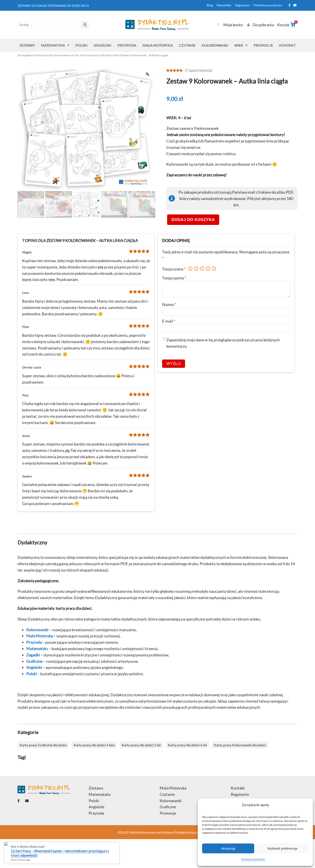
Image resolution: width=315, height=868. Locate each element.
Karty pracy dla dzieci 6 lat (187, 745)
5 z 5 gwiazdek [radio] (214, 268)
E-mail (169, 321)
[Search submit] (85, 25)
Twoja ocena (174, 269)
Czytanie (187, 45)
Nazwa (169, 304)
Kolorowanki (215, 45)
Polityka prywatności (253, 859)
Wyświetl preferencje (282, 848)
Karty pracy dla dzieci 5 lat (141, 745)
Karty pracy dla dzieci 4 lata (103, 55)
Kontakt (287, 45)
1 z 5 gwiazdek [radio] (190, 268)
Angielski (102, 45)
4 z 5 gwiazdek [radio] (208, 268)
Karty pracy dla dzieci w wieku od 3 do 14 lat (61, 55)
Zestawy (27, 45)
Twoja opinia (174, 278)
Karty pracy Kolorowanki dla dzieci (240, 745)
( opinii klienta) (199, 70)
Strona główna (26, 55)
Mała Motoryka (158, 45)
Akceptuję (228, 848)
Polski (81, 45)
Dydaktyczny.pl (186, 832)
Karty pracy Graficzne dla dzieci (43, 745)
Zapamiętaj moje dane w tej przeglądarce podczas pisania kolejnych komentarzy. (223, 343)
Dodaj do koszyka (193, 220)
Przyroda (127, 45)
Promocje (263, 45)
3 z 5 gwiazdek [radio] (202, 268)
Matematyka (55, 45)
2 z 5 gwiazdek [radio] (196, 268)
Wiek (241, 45)
